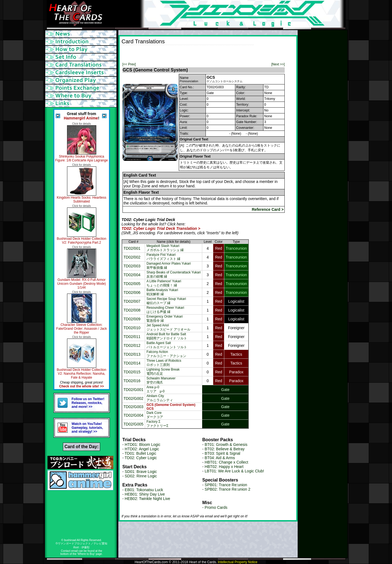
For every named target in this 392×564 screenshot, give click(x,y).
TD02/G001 (134, 390)
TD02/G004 (134, 415)
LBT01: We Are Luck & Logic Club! (234, 471)
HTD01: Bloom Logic (142, 445)
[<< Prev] (129, 64)
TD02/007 (132, 301)
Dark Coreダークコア (155, 415)
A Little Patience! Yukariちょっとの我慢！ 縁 (164, 283)
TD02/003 (132, 266)
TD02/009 (132, 319)
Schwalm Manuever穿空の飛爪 (161, 380)
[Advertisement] (186, 53)
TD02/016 (132, 381)
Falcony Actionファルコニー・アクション (166, 354)
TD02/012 (132, 345)
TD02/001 (132, 248)
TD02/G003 (134, 407)
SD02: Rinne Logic (141, 476)
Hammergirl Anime (81, 118)
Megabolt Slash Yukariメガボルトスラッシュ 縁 (165, 248)
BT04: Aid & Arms (220, 458)
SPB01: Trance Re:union (226, 485)
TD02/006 (132, 292)
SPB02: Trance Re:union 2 (228, 489)
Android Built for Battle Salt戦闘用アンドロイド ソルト (167, 336)
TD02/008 (132, 310)
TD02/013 (132, 354)
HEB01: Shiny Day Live (145, 494)
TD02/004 (132, 275)
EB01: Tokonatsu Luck (144, 490)
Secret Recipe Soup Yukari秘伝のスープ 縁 (166, 301)
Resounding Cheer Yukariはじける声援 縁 (165, 310)
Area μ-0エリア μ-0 (156, 389)
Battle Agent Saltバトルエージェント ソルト (167, 345)
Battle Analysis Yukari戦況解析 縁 (162, 292)
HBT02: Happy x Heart (224, 467)
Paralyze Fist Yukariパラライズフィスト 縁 (163, 257)
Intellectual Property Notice (238, 562)
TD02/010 (132, 328)
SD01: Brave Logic (141, 472)
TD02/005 (132, 284)
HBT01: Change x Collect (226, 462)
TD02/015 (132, 372)
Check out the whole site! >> (81, 386)
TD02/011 (132, 337)
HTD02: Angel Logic (142, 449)
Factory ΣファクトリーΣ (157, 424)
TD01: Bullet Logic (140, 453)
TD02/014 (132, 363)
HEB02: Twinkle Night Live (147, 499)
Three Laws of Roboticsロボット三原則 (164, 363)
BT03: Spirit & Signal (222, 453)
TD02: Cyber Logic (141, 458)
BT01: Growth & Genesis (226, 445)
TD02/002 (132, 257)
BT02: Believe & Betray (225, 449)
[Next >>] (278, 64)
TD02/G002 (134, 398)
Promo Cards (216, 507)
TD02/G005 (134, 424)
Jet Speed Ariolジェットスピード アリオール (168, 327)
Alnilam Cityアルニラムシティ (160, 398)
